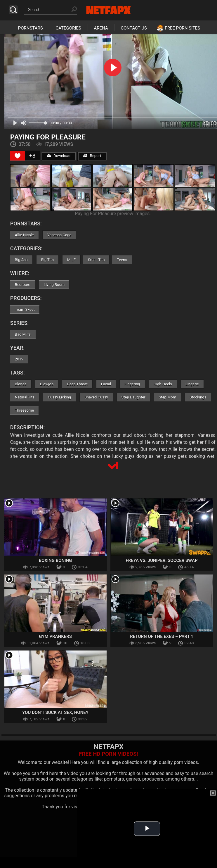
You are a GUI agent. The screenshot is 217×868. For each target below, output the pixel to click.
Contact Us (134, 28)
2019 (19, 359)
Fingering (132, 384)
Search (13, 10)
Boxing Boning (55, 560)
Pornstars (31, 28)
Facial (106, 384)
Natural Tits (25, 397)
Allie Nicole (24, 235)
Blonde (21, 384)
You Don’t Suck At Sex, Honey (55, 712)
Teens (122, 260)
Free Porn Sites (182, 28)
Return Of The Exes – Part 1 (162, 636)
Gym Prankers (55, 636)
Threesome (24, 410)
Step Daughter (133, 397)
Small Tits (96, 260)
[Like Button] (18, 156)
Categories (68, 28)
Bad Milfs (23, 334)
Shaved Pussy (96, 397)
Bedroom (23, 285)
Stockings (198, 397)
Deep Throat (77, 384)
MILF (71, 260)
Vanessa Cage (59, 235)
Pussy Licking (59, 397)
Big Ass (21, 260)
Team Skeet (25, 309)
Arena (101, 28)
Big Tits (47, 260)
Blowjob (47, 384)
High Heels (163, 384)
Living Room (54, 285)
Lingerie (192, 384)
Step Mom (168, 397)
